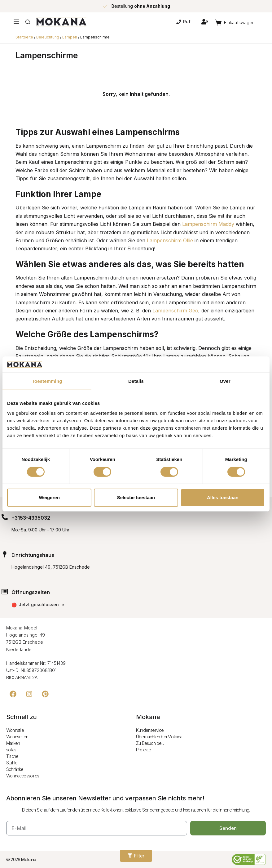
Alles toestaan (223, 497)
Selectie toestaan (136, 497)
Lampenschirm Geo (175, 311)
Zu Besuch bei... (150, 743)
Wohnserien (17, 737)
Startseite (24, 37)
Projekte (144, 750)
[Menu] (16, 22)
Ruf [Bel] (183, 22)
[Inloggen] (205, 22)
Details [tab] (136, 381)
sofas (11, 750)
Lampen (70, 37)
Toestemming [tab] (47, 381)
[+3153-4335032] (5, 517)
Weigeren (49, 497)
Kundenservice (150, 730)
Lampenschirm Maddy (208, 224)
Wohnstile (15, 730)
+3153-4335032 (31, 518)
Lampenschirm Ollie (170, 240)
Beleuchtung (48, 37)
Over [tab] (225, 381)
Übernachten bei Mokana (159, 737)
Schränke (15, 769)
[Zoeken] (28, 22)
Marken (13, 743)
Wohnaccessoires (23, 776)
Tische (12, 756)
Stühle (12, 763)
